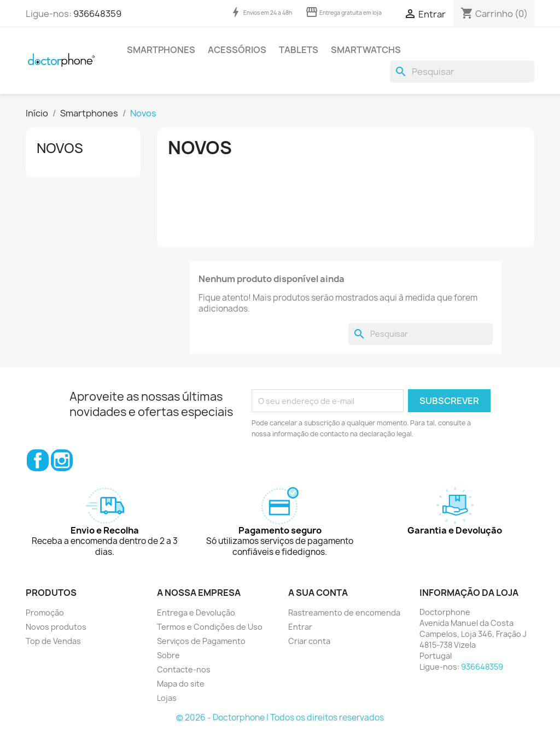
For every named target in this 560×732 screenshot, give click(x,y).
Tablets (299, 50)
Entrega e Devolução (196, 613)
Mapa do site (181, 684)
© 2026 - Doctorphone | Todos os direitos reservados (280, 718)
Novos (60, 148)
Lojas (167, 698)
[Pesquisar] (462, 72)
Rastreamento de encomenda (344, 613)
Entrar (300, 627)
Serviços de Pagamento (201, 641)
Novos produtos (56, 627)
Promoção (45, 613)
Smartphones (161, 50)
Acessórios (237, 50)
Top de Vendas (53, 641)
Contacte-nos (184, 669)
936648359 (97, 14)
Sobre (168, 655)
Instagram (62, 460)
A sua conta (318, 593)
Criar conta (309, 641)
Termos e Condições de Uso (210, 627)
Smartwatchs (366, 50)
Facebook (38, 460)
